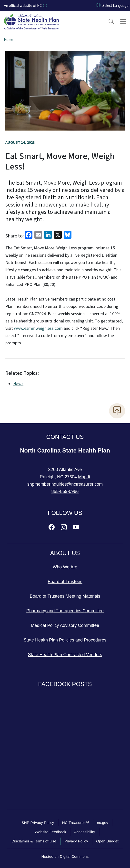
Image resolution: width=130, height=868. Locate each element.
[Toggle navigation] (123, 21)
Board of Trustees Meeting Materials (65, 596)
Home (9, 40)
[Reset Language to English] (98, 6)
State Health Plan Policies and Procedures (65, 640)
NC (76, 823)
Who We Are (65, 567)
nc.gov (103, 823)
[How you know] (45, 6)
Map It (84, 477)
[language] (115, 6)
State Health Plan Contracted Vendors (65, 655)
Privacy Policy (76, 841)
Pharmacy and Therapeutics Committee (65, 611)
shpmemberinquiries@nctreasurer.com (65, 484)
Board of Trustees (65, 582)
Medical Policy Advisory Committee (65, 625)
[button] (108, 21)
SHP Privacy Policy (38, 823)
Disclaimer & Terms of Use (34, 841)
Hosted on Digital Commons (65, 856)
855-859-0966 (65, 491)
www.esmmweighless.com (38, 328)
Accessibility (85, 832)
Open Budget (107, 841)
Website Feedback (50, 832)
